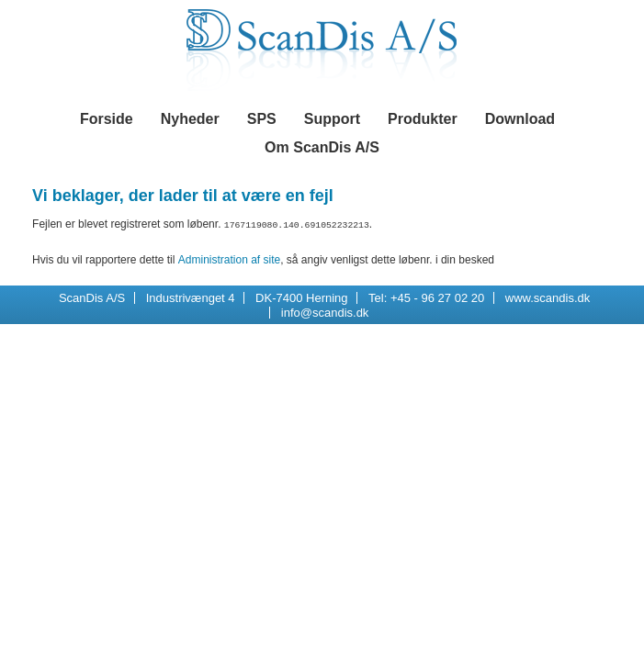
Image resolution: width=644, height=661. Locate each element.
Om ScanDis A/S (322, 147)
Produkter (423, 119)
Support (332, 119)
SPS (262, 119)
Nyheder (190, 119)
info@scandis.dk (325, 312)
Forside (107, 119)
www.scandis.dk (548, 297)
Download (520, 119)
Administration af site (229, 259)
